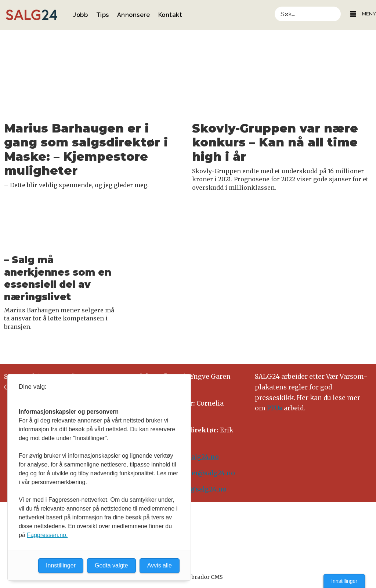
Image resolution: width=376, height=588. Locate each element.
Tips (103, 15)
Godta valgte (111, 565)
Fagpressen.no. (47, 535)
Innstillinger (344, 581)
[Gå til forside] (32, 15)
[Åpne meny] (353, 14)
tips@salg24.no (194, 457)
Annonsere (134, 15)
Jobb (80, 15)
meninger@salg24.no (201, 473)
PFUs (275, 408)
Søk (274, 6)
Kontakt (170, 15)
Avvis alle (160, 565)
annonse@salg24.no (194, 489)
